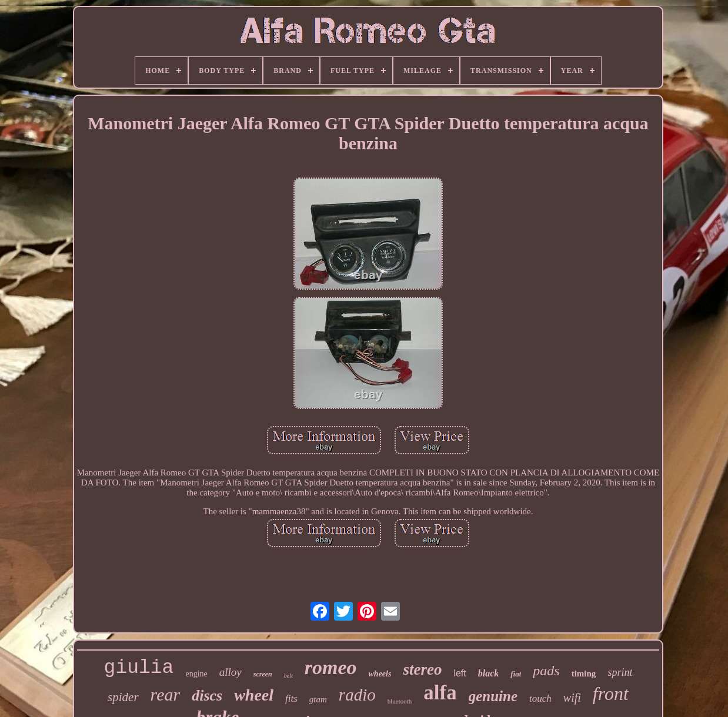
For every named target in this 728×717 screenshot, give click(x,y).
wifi (572, 698)
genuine (493, 696)
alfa (440, 693)
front (611, 693)
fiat (516, 674)
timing (584, 674)
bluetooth (400, 701)
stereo (422, 669)
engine (196, 674)
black (489, 673)
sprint (620, 672)
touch (540, 698)
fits (291, 698)
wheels (380, 674)
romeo (331, 667)
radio (357, 695)
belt (288, 676)
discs (207, 696)
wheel (254, 695)
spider (123, 697)
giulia (139, 668)
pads (546, 671)
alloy (231, 672)
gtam (318, 699)
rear (166, 694)
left (460, 673)
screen (263, 674)
